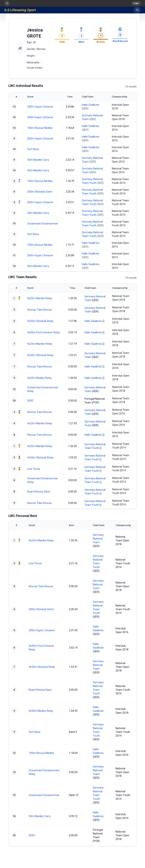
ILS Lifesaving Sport (20, 10)
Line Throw (34, 469)
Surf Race (33, 149)
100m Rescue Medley (40, 128)
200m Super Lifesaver (40, 107)
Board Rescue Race (39, 492)
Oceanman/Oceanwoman (43, 224)
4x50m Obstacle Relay (40, 321)
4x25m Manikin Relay (40, 298)
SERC (30, 401)
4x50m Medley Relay (39, 378)
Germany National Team (98, 539)
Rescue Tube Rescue (40, 310)
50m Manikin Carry (38, 160)
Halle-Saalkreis (91, 105)
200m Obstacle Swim (40, 192)
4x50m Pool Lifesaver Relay (44, 332)
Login (136, 3)
